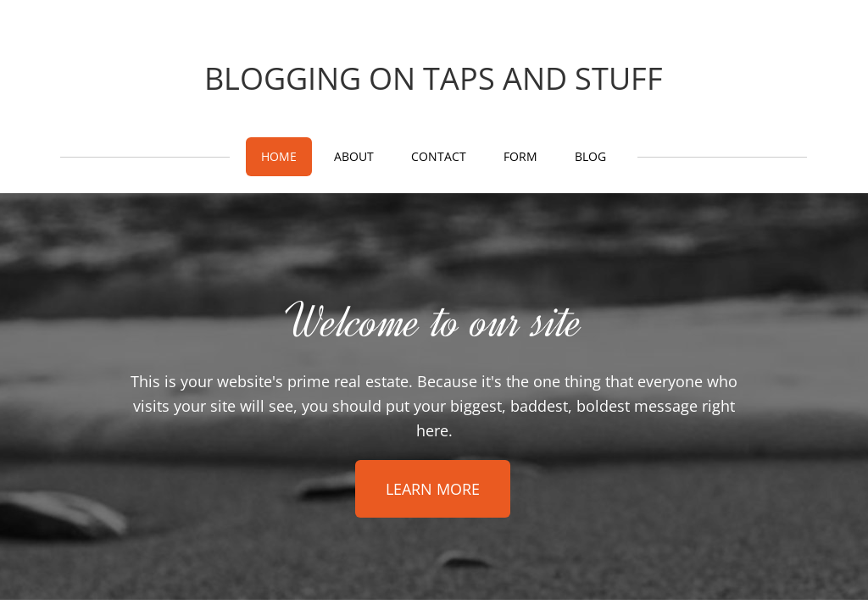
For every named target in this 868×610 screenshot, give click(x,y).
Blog (590, 156)
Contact (439, 156)
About (354, 156)
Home (279, 156)
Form (520, 156)
